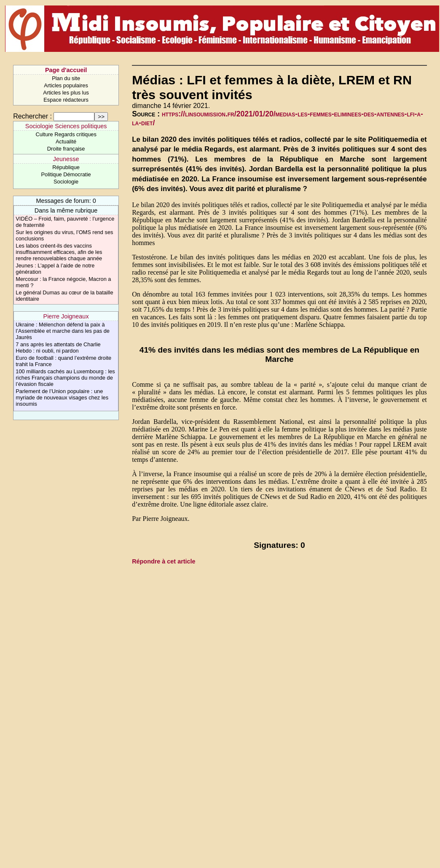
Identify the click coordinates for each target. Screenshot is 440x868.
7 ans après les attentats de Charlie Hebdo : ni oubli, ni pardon (58, 348)
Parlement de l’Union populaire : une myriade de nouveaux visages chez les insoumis (62, 398)
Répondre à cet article (164, 561)
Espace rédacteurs (66, 100)
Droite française (66, 149)
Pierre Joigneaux (66, 316)
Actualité (66, 142)
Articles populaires (66, 85)
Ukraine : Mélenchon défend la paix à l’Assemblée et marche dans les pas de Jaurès (63, 331)
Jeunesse (66, 159)
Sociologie (66, 182)
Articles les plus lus (66, 93)
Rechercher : (32, 116)
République (66, 167)
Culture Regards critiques (66, 134)
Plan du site (66, 78)
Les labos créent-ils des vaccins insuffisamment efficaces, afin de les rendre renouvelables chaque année (59, 252)
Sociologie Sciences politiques (66, 126)
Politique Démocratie (66, 174)
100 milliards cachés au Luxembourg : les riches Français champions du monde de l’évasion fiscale (65, 378)
